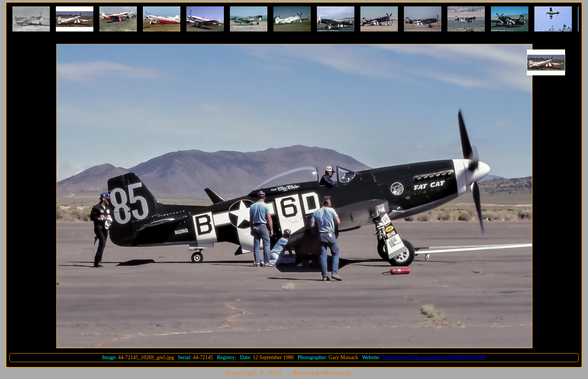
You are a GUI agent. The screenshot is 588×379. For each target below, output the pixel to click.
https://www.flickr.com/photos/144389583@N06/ (434, 357)
